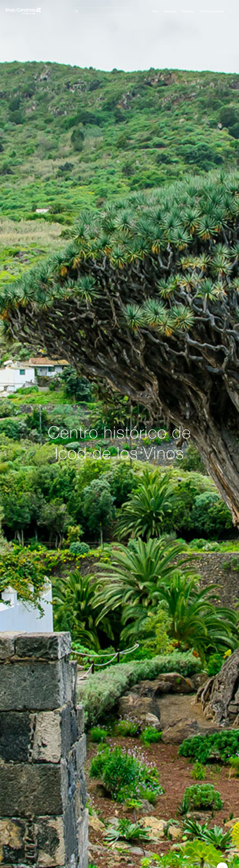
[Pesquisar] (105, 11)
